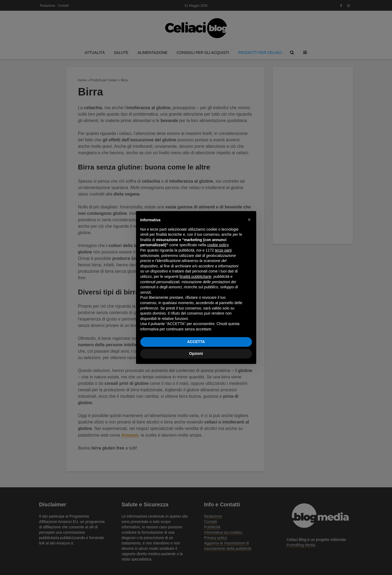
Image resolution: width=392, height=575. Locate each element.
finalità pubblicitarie (195, 277)
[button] (249, 220)
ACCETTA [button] (196, 342)
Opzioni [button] (196, 353)
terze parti (223, 250)
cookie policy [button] (218, 245)
